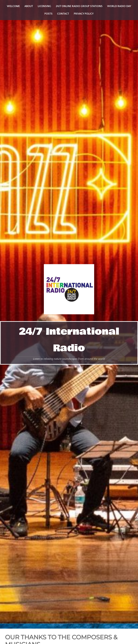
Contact (63, 14)
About (29, 6)
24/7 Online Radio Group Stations (79, 6)
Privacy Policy (84, 14)
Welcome (13, 6)
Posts (48, 14)
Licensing (44, 6)
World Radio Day (119, 6)
